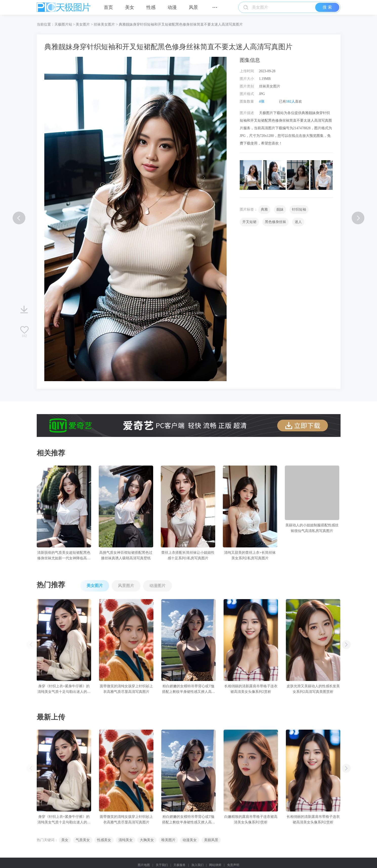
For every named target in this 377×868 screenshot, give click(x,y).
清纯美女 (126, 840)
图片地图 (144, 865)
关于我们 (162, 865)
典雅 (264, 209)
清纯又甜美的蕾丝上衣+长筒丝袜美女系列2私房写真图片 (250, 555)
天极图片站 (63, 24)
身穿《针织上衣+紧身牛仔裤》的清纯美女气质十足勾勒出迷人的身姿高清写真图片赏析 (64, 689)
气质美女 (83, 840)
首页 (108, 7)
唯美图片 (168, 840)
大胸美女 (147, 840)
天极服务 (180, 865)
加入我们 (197, 865)
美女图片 (83, 24)
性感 (151, 7)
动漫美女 (190, 840)
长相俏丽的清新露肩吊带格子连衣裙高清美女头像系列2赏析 (251, 689)
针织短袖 (299, 209)
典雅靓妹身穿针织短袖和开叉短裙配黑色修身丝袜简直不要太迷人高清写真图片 (181, 24)
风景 (193, 7)
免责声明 (233, 865)
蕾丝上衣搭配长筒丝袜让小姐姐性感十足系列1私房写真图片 (188, 555)
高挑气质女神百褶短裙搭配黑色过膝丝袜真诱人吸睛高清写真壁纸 (126, 555)
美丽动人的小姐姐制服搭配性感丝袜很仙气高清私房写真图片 (312, 528)
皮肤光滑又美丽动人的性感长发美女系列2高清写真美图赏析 (313, 689)
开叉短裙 (249, 222)
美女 (130, 7)
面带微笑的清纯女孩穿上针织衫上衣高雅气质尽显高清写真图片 (126, 689)
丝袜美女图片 (104, 24)
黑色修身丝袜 (275, 222)
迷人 (298, 222)
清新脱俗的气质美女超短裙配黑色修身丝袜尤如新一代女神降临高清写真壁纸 (64, 556)
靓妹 (280, 209)
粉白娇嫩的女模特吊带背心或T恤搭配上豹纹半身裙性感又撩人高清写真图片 (188, 689)
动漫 (172, 7)
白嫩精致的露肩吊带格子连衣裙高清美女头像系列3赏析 (251, 819)
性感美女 (104, 840)
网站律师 (215, 865)
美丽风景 (211, 840)
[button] (346, 645)
